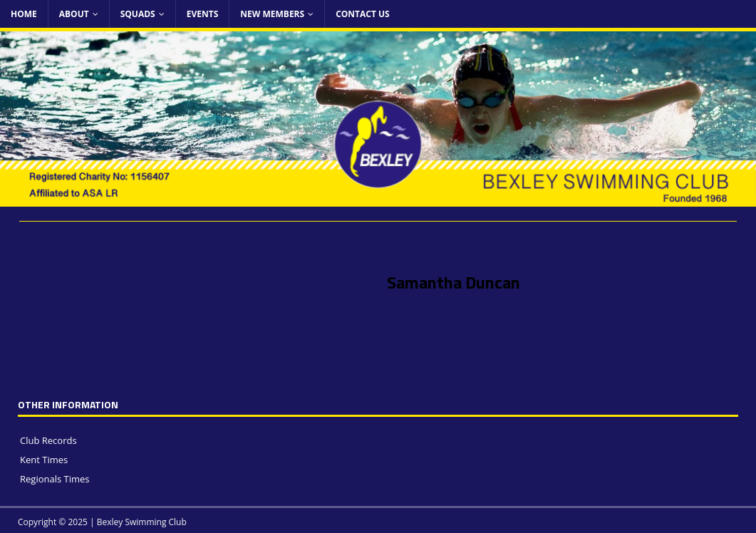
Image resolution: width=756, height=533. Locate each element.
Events (203, 14)
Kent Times (44, 460)
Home (24, 14)
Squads (138, 14)
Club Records (48, 440)
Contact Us (363, 14)
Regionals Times (55, 479)
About (74, 14)
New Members (272, 14)
